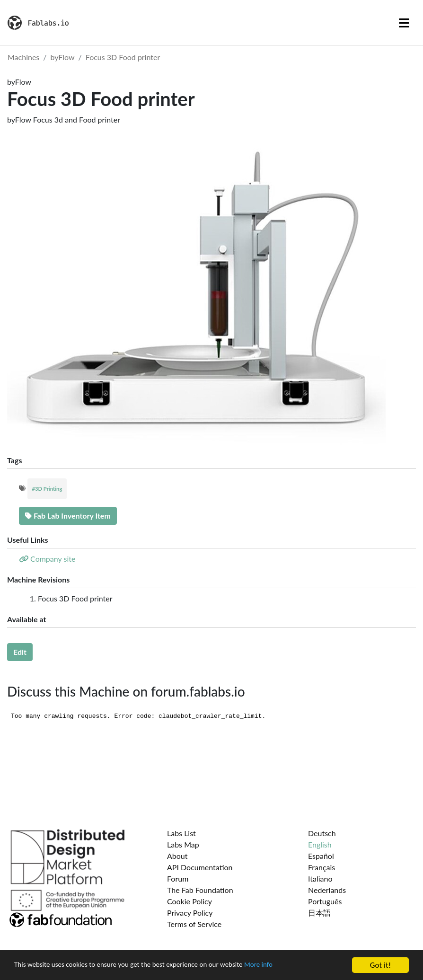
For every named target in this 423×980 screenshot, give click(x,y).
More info (291, 966)
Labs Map (183, 844)
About (177, 856)
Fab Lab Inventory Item (68, 516)
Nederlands (327, 890)
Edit (20, 652)
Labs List (181, 833)
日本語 (319, 913)
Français (322, 867)
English (320, 844)
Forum (178, 878)
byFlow (63, 57)
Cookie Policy (189, 901)
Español (321, 856)
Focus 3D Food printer (123, 57)
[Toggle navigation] (404, 23)
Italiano (320, 878)
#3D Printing (47, 489)
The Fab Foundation (200, 890)
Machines (23, 57)
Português (325, 901)
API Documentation (200, 867)
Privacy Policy (190, 913)
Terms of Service (194, 924)
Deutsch (322, 833)
